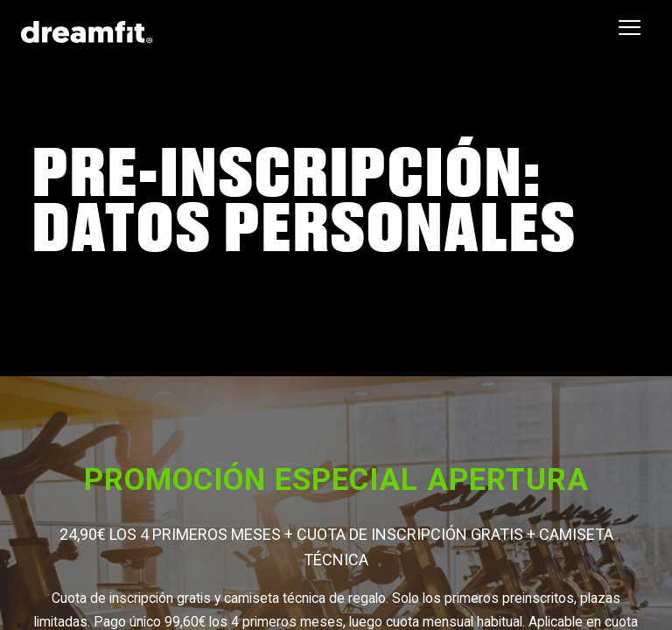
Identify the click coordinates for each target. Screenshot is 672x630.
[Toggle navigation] (630, 28)
